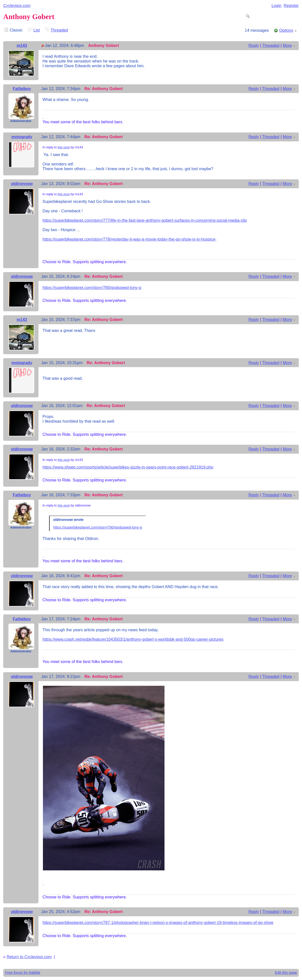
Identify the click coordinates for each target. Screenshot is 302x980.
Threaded (59, 30)
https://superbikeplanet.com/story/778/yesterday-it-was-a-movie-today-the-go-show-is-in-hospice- (129, 239)
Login (276, 5)
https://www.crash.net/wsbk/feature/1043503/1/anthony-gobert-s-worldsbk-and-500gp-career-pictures (133, 639)
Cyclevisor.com (17, 5)
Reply (254, 45)
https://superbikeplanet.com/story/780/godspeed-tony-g (92, 287)
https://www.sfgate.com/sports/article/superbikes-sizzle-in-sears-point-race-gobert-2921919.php (128, 467)
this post (64, 147)
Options (286, 30)
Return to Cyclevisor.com (29, 957)
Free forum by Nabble (23, 973)
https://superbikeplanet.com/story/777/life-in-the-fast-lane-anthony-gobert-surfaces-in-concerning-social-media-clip (145, 220)
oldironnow (22, 184)
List (37, 30)
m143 (22, 45)
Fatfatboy (22, 89)
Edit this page (286, 973)
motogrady (22, 137)
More (287, 45)
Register (291, 5)
